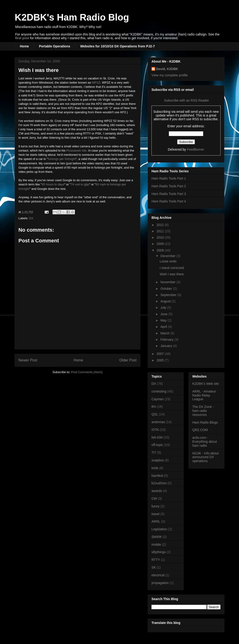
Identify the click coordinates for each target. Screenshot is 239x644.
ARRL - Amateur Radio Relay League (204, 395)
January (167, 346)
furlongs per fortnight (62, 159)
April (164, 327)
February (167, 340)
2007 (161, 354)
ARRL (156, 521)
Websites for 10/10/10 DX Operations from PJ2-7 (118, 46)
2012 (161, 225)
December (168, 256)
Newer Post (28, 360)
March (165, 333)
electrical (158, 575)
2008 (161, 250)
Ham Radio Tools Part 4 (169, 201)
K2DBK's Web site (206, 384)
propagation (160, 583)
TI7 (154, 453)
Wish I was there (39, 70)
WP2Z (96, 83)
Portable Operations (55, 46)
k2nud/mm (159, 483)
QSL (155, 414)
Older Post (128, 360)
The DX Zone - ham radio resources (203, 411)
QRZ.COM (200, 430)
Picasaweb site (76, 150)
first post (22, 38)
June (164, 314)
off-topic (157, 445)
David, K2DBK (167, 69)
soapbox (158, 460)
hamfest (157, 476)
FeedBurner (196, 149)
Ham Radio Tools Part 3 (169, 194)
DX (31, 218)
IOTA (155, 430)
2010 (161, 237)
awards (157, 491)
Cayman (158, 399)
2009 (161, 244)
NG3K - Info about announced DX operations (206, 457)
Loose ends (168, 261)
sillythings (159, 552)
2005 (161, 360)
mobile (156, 545)
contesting (159, 391)
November (168, 282)
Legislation (159, 529)
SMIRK (157, 537)
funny (155, 506)
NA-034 (157, 437)
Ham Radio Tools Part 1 (169, 178)
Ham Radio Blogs (205, 422)
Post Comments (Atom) (87, 372)
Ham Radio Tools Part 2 (169, 186)
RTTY (156, 560)
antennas (158, 422)
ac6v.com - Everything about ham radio (205, 442)
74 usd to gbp (80, 184)
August (166, 301)
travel (155, 514)
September (169, 295)
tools (155, 468)
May (164, 320)
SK (154, 567)
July (164, 308)
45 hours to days (53, 184)
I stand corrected (172, 268)
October (167, 289)
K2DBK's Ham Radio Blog (72, 17)
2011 (161, 231)
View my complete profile (170, 75)
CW (154, 499)
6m (154, 407)
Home (24, 46)
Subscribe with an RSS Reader (186, 100)
